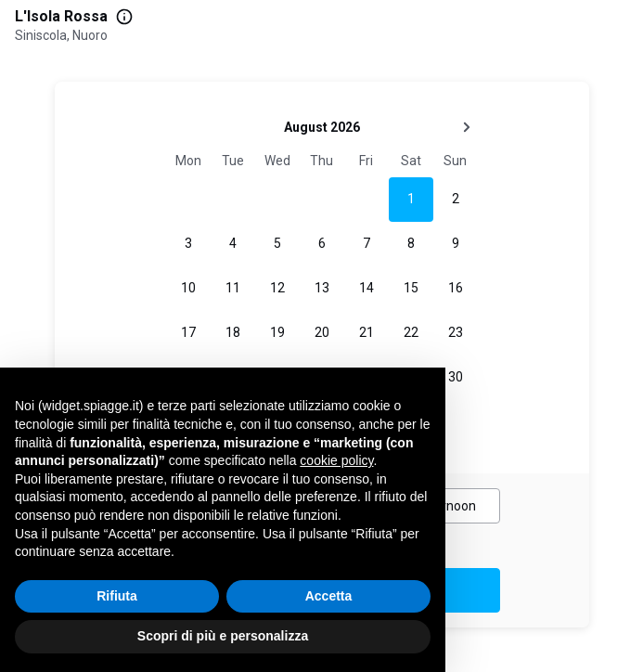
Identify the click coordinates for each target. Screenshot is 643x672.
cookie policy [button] (336, 460)
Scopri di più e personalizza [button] (223, 636)
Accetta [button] (329, 596)
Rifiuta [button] (117, 596)
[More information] (124, 17)
